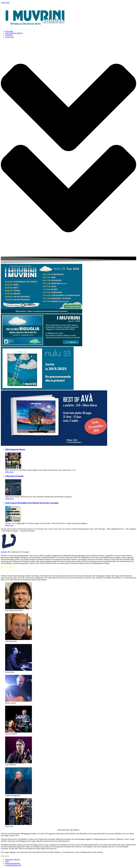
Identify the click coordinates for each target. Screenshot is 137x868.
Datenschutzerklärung (13, 863)
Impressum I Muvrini (12, 859)
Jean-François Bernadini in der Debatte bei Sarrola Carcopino (32, 503)
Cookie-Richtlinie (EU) (13, 865)
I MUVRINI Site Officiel (14, 33)
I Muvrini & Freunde (14, 476)
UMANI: (4, 552)
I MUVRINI (5, 3)
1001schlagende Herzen (15, 449)
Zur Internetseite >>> (9, 567)
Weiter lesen (9, 472)
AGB (7, 861)
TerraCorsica (10, 37)
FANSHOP (9, 35)
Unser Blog (9, 31)
